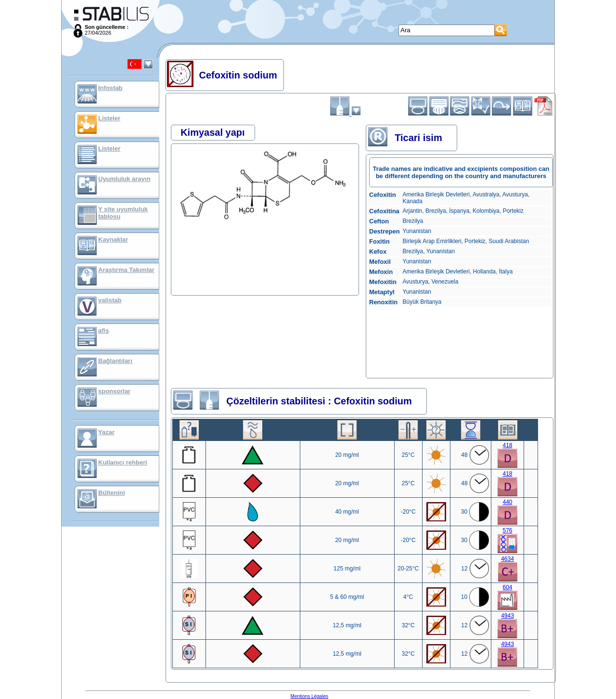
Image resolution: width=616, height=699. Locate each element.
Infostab (110, 88)
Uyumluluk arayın (124, 179)
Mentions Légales (309, 696)
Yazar (106, 432)
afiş (103, 330)
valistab (110, 300)
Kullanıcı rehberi (123, 462)
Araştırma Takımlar (126, 270)
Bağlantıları (115, 361)
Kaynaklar (113, 239)
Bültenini (112, 493)
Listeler (109, 118)
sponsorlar (114, 391)
